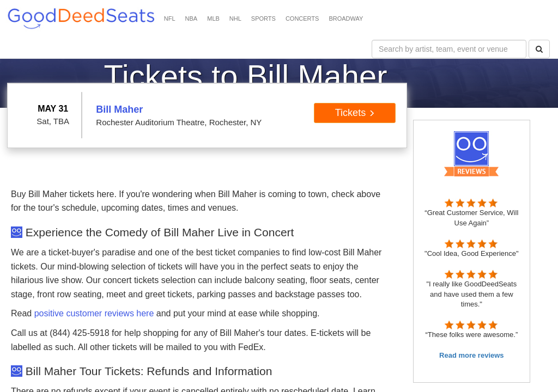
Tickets (355, 113)
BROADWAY (346, 19)
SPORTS (263, 19)
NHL (235, 19)
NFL (170, 19)
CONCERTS (302, 19)
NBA (192, 19)
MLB (213, 19)
